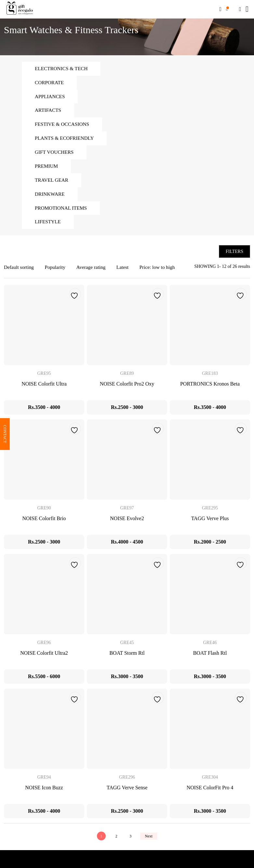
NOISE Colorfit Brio (44, 523)
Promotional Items (62, 212)
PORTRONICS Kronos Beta (210, 389)
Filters (234, 256)
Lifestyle (48, 226)
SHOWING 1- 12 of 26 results (222, 271)
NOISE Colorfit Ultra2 (44, 658)
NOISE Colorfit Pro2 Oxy (127, 389)
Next (150, 841)
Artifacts (49, 112)
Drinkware (50, 197)
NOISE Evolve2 (127, 523)
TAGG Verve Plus (210, 523)
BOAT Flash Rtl (210, 658)
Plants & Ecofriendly (66, 140)
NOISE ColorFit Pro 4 (210, 792)
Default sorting (20, 272)
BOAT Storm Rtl (127, 658)
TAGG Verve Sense (127, 792)
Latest (127, 272)
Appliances (51, 97)
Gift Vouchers (55, 155)
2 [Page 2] (115, 841)
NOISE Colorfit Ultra (44, 389)
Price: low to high (163, 272)
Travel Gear (52, 183)
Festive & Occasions (63, 126)
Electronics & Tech (62, 69)
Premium (47, 169)
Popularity (57, 272)
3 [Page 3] (130, 841)
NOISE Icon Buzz (44, 792)
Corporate (50, 83)
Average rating (94, 272)
